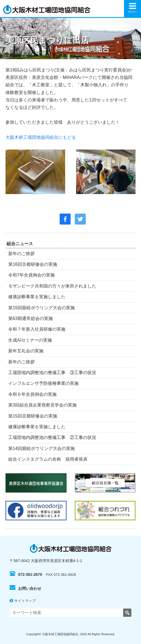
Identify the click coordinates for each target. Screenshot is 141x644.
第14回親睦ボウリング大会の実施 (42, 448)
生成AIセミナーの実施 (30, 340)
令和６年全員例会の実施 (32, 394)
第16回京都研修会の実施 (33, 264)
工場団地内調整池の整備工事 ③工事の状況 (52, 373)
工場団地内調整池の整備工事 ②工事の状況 (52, 437)
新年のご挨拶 (21, 254)
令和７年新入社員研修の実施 (37, 329)
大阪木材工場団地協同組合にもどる (41, 137)
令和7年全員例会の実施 (31, 275)
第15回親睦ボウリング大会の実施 (42, 308)
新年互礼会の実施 (26, 351)
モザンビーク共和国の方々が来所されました (52, 286)
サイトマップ (23, 601)
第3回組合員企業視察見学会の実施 (42, 405)
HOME (10, 31)
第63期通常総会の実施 (31, 318)
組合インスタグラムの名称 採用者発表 (48, 459)
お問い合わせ (25, 588)
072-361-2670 (26, 574)
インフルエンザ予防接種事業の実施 (43, 383)
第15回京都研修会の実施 (33, 416)
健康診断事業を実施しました (37, 297)
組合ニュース (34, 31)
